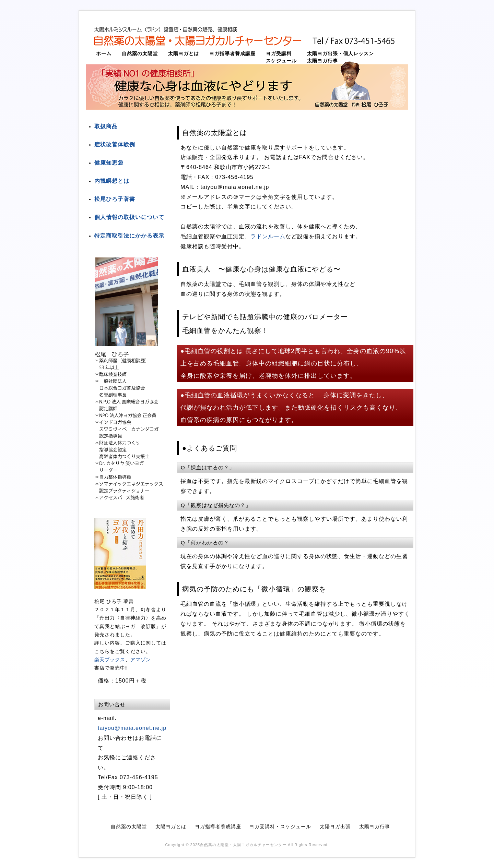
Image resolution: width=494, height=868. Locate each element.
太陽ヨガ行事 (322, 61)
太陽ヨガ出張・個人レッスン (340, 54)
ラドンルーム (268, 236)
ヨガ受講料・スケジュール (280, 827)
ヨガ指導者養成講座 (232, 54)
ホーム (104, 54)
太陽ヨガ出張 (335, 827)
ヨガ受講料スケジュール (281, 57)
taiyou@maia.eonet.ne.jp (132, 728)
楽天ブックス (110, 660)
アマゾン (141, 660)
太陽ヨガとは (184, 54)
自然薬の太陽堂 (140, 54)
